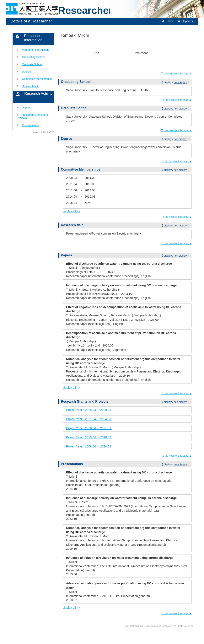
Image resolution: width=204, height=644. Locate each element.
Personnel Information (35, 50)
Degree (26, 72)
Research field (31, 86)
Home (168, 21)
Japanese (186, 21)
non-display (180, 82)
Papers (26, 108)
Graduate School (32, 64)
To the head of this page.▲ (176, 74)
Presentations (30, 125)
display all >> (71, 211)
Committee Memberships (37, 79)
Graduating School (33, 57)
